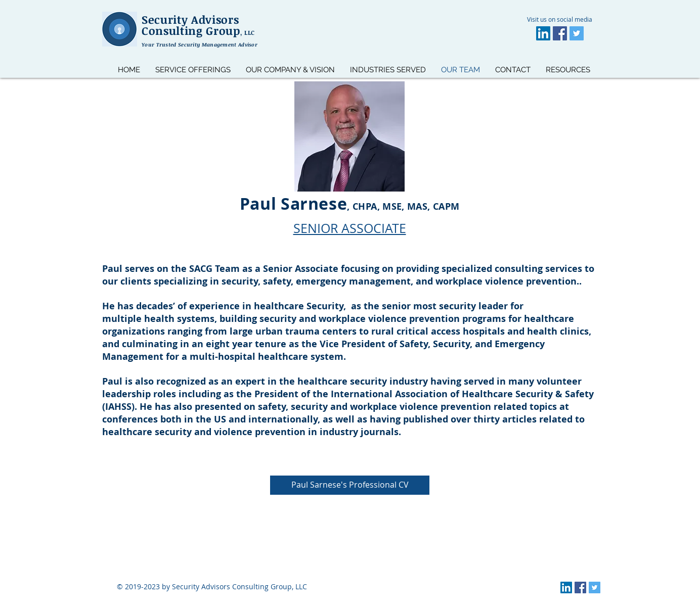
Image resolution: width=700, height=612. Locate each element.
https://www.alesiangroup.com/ (212, 596)
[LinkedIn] (543, 33)
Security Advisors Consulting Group (198, 25)
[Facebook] (560, 33)
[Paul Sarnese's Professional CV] (350, 485)
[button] (568, 70)
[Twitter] (577, 33)
